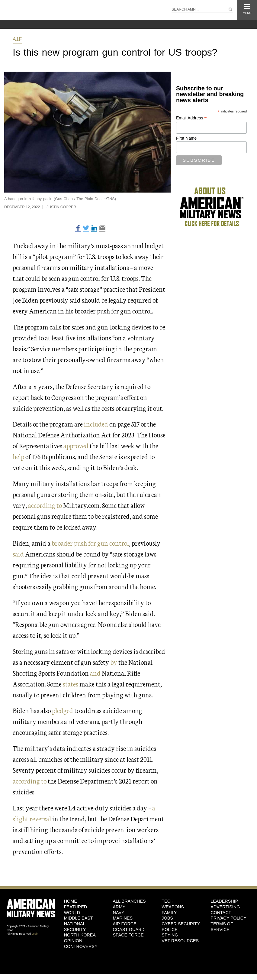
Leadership (224, 901)
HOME (71, 901)
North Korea (80, 935)
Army (119, 907)
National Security (75, 927)
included (96, 424)
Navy (118, 913)
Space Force (128, 935)
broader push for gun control (90, 543)
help (18, 456)
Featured (76, 907)
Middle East (79, 918)
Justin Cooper (61, 207)
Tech (167, 901)
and (95, 673)
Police (170, 930)
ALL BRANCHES (129, 901)
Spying (170, 935)
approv (73, 445)
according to (45, 505)
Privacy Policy (228, 918)
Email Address (191, 118)
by (114, 662)
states (71, 684)
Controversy (81, 946)
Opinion (73, 941)
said (18, 554)
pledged (63, 710)
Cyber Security (181, 924)
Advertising (225, 907)
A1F (17, 39)
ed (85, 445)
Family (169, 913)
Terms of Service (222, 927)
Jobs (167, 918)
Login (35, 934)
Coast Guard (128, 930)
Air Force (124, 924)
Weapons (173, 907)
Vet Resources (180, 941)
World (72, 913)
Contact (221, 913)
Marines (123, 918)
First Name (186, 138)
